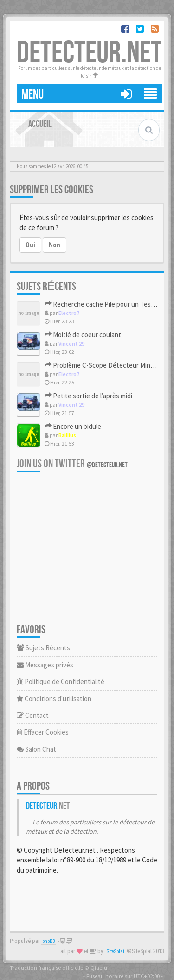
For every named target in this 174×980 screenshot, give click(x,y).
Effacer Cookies (43, 732)
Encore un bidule (73, 426)
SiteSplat (116, 952)
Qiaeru (99, 967)
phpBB (49, 941)
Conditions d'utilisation (54, 699)
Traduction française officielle (46, 967)
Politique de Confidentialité (61, 682)
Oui (30, 245)
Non (55, 245)
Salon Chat (36, 749)
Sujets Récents (43, 648)
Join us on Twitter (72, 464)
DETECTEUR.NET (89, 53)
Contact (33, 715)
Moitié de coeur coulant (83, 335)
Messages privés (45, 665)
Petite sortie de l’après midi (88, 396)
